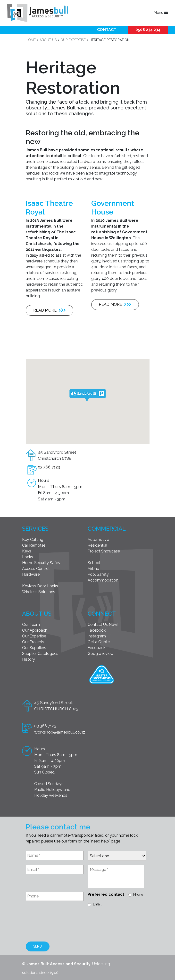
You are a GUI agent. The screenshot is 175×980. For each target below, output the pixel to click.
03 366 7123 (49, 467)
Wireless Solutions (39, 592)
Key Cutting (33, 540)
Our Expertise (34, 636)
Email (97, 904)
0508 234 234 (148, 30)
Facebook (97, 630)
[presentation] (63, 925)
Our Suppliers (34, 648)
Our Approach (35, 630)
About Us (37, 614)
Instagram (97, 636)
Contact (107, 30)
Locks (28, 557)
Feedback (96, 648)
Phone (138, 895)
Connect (102, 614)
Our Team (31, 624)
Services (35, 529)
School (94, 563)
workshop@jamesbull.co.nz (60, 732)
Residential (97, 545)
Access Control (36, 569)
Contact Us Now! (103, 624)
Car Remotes (34, 545)
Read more (50, 310)
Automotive (98, 540)
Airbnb (93, 569)
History (29, 659)
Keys (27, 551)
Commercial (107, 529)
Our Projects (33, 642)
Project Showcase (104, 551)
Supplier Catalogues (40, 654)
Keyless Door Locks (40, 586)
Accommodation (103, 580)
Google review (101, 654)
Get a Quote (99, 642)
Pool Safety (98, 574)
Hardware (31, 574)
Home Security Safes (41, 563)
